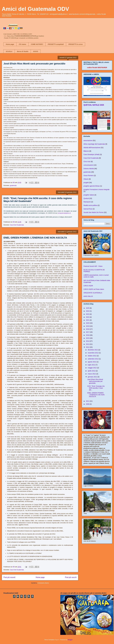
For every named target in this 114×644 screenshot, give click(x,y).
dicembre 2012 (93, 350)
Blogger (70, 640)
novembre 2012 (93, 353)
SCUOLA (9, 51)
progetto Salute (89, 195)
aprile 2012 (92, 371)
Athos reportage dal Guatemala (94, 144)
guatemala (13, 185)
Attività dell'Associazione (92, 148)
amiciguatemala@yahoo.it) (64, 213)
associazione (88, 140)
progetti (86, 183)
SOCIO (36, 51)
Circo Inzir (87, 162)
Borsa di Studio (23, 51)
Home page (10, 44)
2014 (88, 341)
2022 (88, 317)
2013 (88, 344)
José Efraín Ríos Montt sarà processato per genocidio (34, 64)
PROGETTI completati (56, 44)
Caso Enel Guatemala (17, 225)
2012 (88, 347)
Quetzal (86, 198)
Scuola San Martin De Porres (93, 212)
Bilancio (86, 151)
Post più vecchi (71, 577)
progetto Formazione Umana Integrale (97, 189)
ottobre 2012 (92, 356)
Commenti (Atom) (43, 583)
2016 (88, 335)
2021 (88, 320)
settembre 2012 (93, 359)
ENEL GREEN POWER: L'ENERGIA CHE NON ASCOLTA (35, 238)
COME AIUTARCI (37, 44)
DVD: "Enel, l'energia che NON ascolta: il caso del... (96, 388)
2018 (88, 329)
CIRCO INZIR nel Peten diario (94, 289)
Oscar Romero (89, 176)
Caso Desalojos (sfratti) (92, 154)
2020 (88, 323)
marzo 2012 (92, 374)
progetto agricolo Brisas (92, 186)
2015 (88, 338)
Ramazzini (87, 202)
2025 (88, 308)
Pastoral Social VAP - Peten (93, 266)
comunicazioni (88, 165)
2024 (88, 311)
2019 (88, 326)
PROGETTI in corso (76, 44)
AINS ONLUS (88, 296)
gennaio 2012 (93, 377)
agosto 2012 (92, 362)
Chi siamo (22, 44)
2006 (88, 404)
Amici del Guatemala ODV (35, 9)
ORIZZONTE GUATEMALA (93, 293)
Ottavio (86, 179)
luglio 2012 (92, 365)
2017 (88, 332)
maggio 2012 (92, 368)
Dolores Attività (89, 169)
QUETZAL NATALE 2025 (94, 105)
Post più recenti (9, 577)
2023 (88, 314)
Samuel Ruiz (88, 209)
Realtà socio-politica (90, 205)
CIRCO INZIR (88, 286)
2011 (88, 401)
